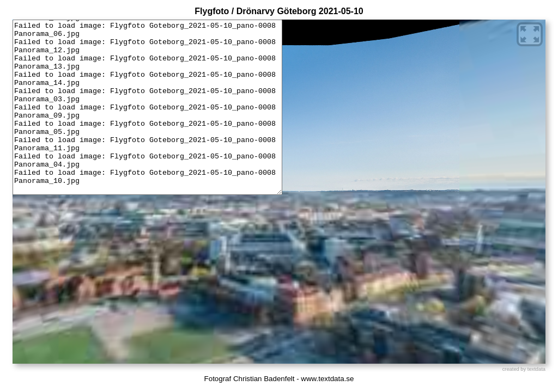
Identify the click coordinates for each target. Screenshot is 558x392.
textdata (536, 369)
